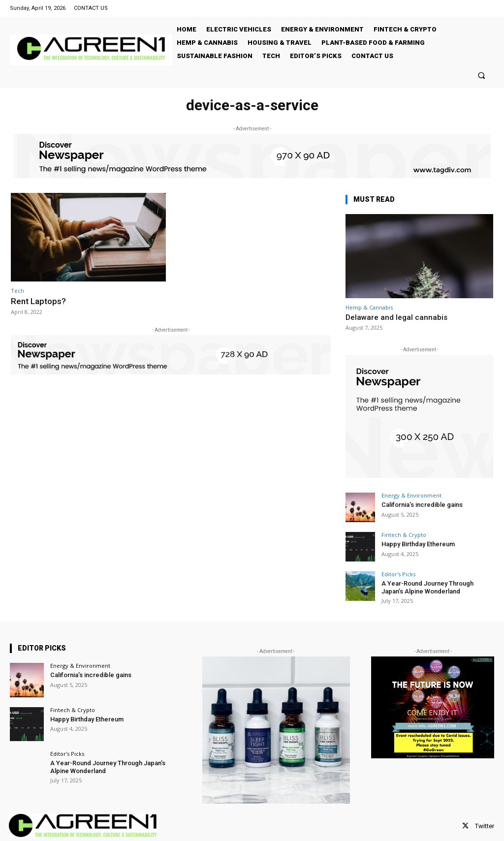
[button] (482, 75)
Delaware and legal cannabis (396, 317)
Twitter (485, 826)
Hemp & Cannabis (369, 307)
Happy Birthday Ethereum (418, 544)
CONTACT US (91, 8)
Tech (17, 291)
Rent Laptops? (38, 301)
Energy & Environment (411, 495)
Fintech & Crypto (404, 535)
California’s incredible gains (422, 505)
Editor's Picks (398, 574)
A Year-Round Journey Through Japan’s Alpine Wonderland (427, 587)
